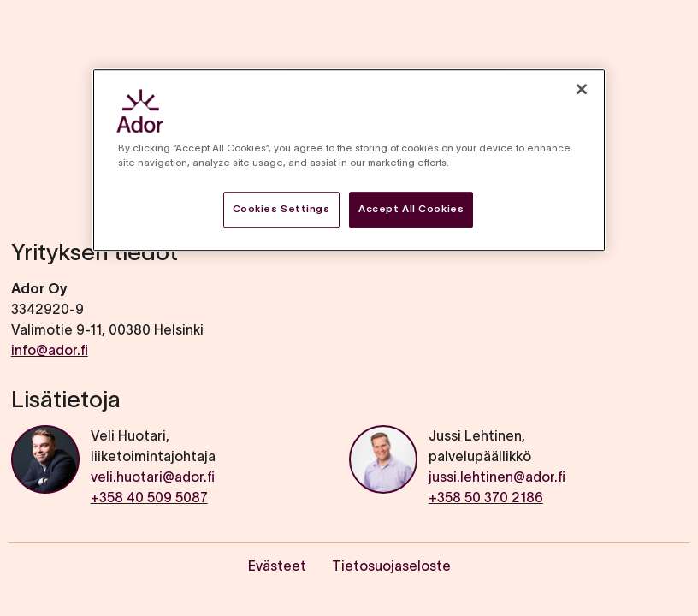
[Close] (582, 89)
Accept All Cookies (411, 209)
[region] (349, 160)
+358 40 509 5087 (149, 497)
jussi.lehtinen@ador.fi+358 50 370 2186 (497, 487)
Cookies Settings (281, 209)
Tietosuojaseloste (391, 566)
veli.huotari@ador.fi (153, 477)
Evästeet (277, 566)
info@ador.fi (50, 350)
